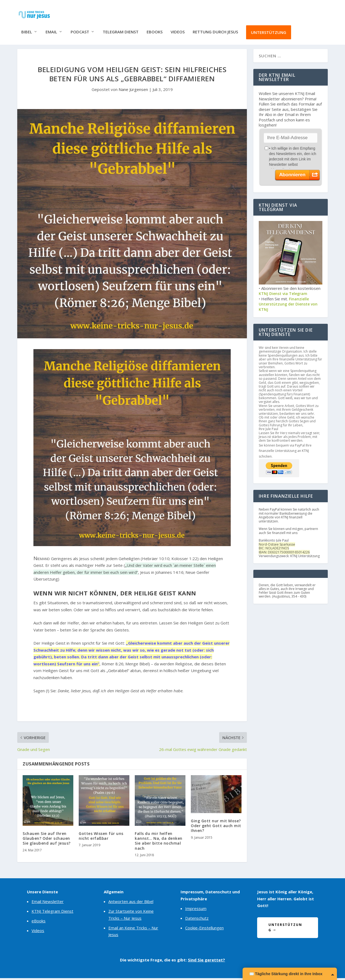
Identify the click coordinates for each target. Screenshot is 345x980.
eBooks (155, 28)
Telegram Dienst (121, 28)
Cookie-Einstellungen (204, 930)
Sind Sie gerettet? (206, 962)
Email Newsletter (48, 904)
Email (51, 28)
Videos (178, 28)
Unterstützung (269, 28)
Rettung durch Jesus (215, 28)
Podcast (80, 28)
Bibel (27, 28)
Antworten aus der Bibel (131, 904)
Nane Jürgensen (133, 91)
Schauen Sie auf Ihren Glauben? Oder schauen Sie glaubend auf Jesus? (47, 840)
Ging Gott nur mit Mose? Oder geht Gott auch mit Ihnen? (216, 828)
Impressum (196, 910)
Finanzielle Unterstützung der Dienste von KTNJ (288, 306)
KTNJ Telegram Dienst (52, 913)
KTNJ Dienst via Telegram (283, 295)
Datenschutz (197, 920)
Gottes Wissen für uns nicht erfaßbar (101, 838)
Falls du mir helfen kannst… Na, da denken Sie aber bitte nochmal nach (159, 843)
